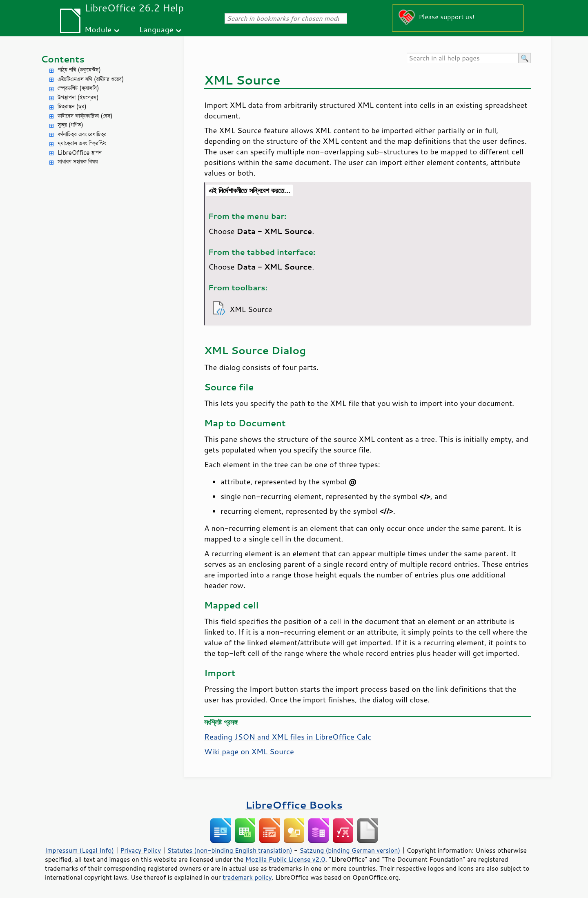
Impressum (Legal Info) (79, 850)
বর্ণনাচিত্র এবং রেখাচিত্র (82, 134)
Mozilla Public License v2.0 (285, 859)
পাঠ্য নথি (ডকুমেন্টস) (79, 70)
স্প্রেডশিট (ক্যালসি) (78, 88)
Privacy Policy (140, 850)
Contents (63, 59)
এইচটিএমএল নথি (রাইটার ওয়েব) (91, 79)
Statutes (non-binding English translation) (229, 850)
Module (98, 29)
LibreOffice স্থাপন (80, 153)
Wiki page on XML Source (249, 751)
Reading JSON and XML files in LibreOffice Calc (288, 737)
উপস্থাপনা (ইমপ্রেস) (78, 97)
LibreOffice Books (294, 805)
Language (156, 29)
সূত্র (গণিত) (70, 125)
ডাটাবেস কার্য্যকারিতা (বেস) (85, 116)
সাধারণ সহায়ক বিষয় (78, 162)
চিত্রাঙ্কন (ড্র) (72, 106)
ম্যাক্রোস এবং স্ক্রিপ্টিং (82, 143)
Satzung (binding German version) (350, 850)
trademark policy (247, 877)
